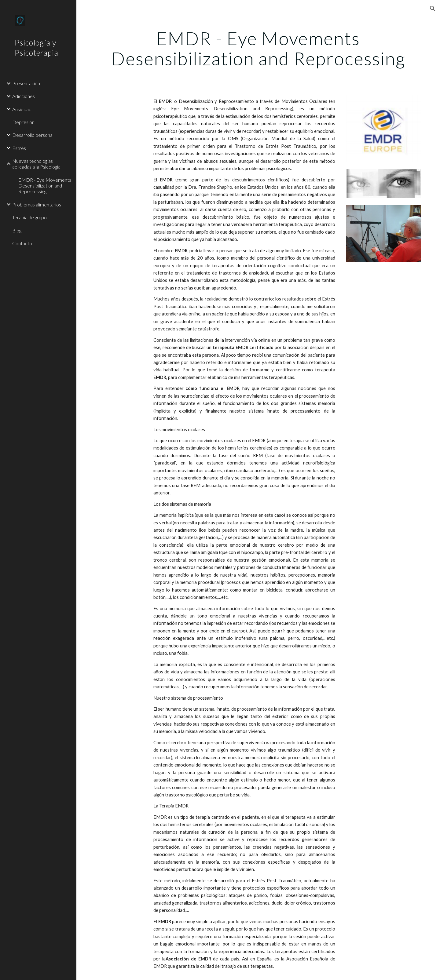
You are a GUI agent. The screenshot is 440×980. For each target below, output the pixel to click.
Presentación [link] (26, 83)
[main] (258, 48)
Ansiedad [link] (22, 109)
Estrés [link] (19, 148)
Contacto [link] (22, 243)
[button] (433, 9)
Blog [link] (17, 230)
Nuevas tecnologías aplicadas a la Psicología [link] (36, 164)
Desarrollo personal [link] (33, 135)
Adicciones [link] (24, 96)
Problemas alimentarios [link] (37, 204)
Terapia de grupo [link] (29, 217)
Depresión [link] (23, 122)
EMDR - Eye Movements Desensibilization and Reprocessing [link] (45, 186)
